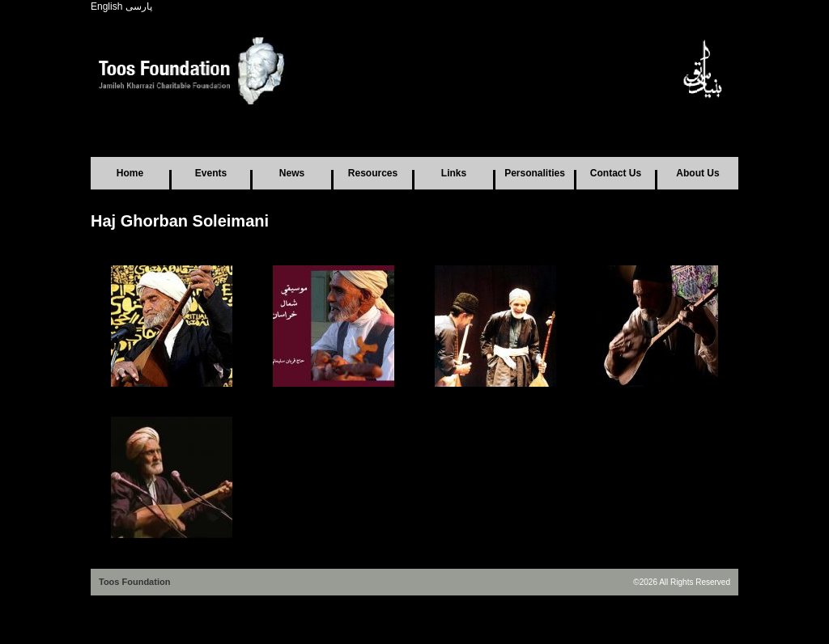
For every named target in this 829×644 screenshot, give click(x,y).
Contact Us (616, 173)
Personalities (535, 173)
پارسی (139, 6)
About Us (697, 173)
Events (211, 173)
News (292, 173)
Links (454, 173)
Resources (373, 173)
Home (130, 173)
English (106, 6)
